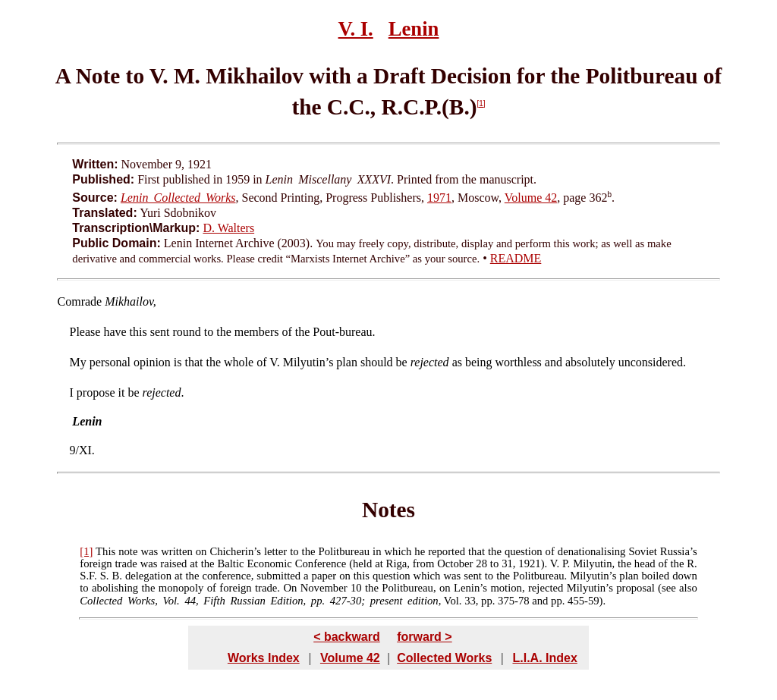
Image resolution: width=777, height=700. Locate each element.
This (105, 551)
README (516, 258)
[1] (481, 104)
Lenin (414, 29)
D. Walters (228, 228)
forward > (424, 637)
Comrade (80, 301)
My (78, 362)
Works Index (264, 658)
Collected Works (444, 658)
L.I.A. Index (544, 658)
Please (85, 332)
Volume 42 (531, 198)
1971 (439, 198)
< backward (347, 637)
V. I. (356, 29)
